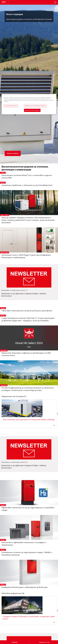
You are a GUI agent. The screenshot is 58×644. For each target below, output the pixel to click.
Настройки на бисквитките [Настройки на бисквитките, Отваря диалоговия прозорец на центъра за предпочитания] (11, 106)
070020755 (14, 642)
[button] (13, 153)
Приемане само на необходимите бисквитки (35, 106)
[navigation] (55, 2)
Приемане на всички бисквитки (32, 110)
